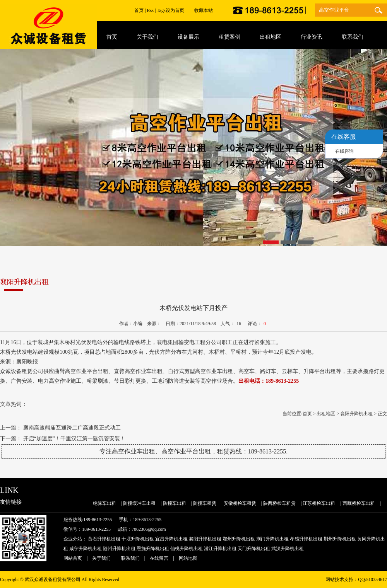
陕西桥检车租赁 (279, 503)
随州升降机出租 (119, 549)
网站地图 (188, 558)
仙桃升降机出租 (187, 549)
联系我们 (130, 558)
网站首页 (73, 558)
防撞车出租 (175, 503)
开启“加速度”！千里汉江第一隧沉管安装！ (74, 439)
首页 (139, 10)
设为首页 (175, 10)
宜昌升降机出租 (171, 539)
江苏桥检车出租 (319, 503)
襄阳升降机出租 (356, 414)
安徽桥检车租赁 (240, 503)
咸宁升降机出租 (86, 549)
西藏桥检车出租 (359, 503)
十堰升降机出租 (138, 539)
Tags (161, 10)
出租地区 (326, 414)
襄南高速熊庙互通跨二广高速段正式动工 (72, 428)
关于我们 (101, 558)
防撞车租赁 (205, 503)
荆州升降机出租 (340, 539)
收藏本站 (204, 10)
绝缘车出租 (104, 503)
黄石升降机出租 (104, 539)
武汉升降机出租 (288, 549)
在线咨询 (344, 151)
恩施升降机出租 (153, 549)
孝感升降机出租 (306, 539)
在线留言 (159, 558)
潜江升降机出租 (220, 549)
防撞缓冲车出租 (139, 503)
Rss (150, 10)
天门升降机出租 (254, 549)
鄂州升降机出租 (239, 539)
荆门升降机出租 (272, 539)
